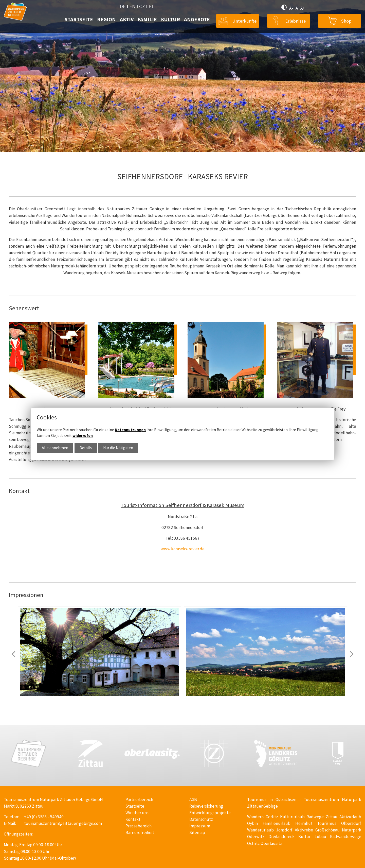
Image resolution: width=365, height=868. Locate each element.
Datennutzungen (130, 430)
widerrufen (83, 436)
